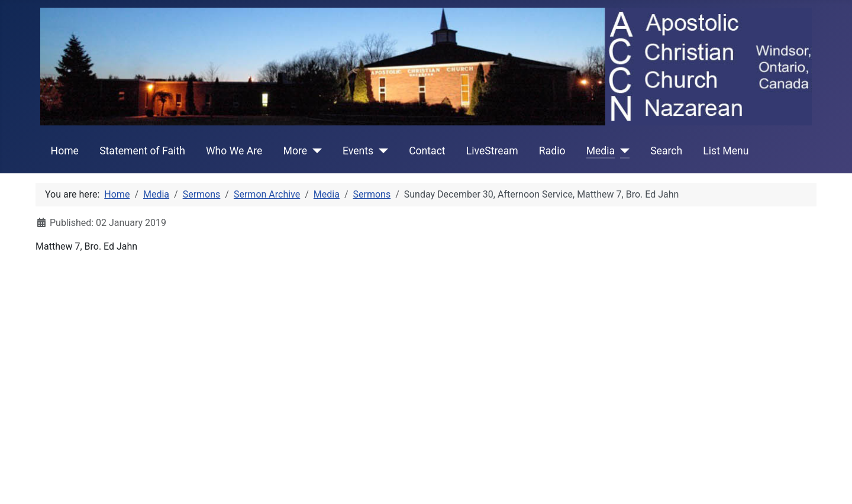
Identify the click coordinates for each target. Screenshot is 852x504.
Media (601, 151)
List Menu (726, 151)
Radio (552, 151)
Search (666, 151)
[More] (314, 151)
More (296, 151)
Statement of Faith (142, 151)
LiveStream (492, 151)
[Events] (381, 151)
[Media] (622, 151)
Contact (427, 151)
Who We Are (234, 151)
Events (358, 151)
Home (65, 151)
